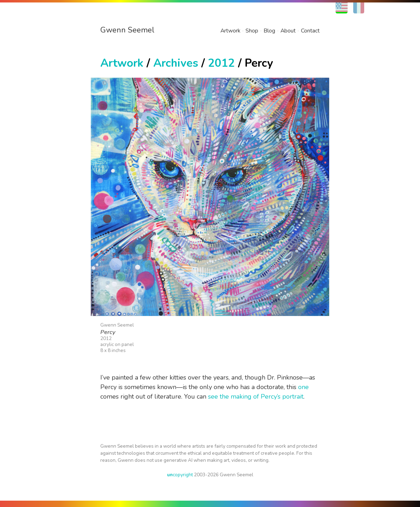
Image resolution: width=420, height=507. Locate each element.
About (288, 31)
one (303, 387)
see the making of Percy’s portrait (256, 396)
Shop (252, 31)
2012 (221, 63)
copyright (180, 475)
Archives (176, 63)
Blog (269, 31)
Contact (310, 31)
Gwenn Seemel (127, 30)
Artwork (230, 31)
